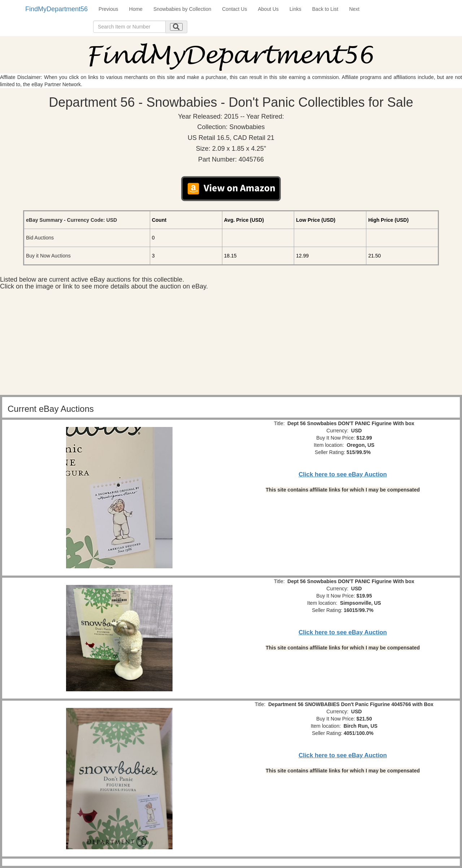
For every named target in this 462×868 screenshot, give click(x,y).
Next (354, 9)
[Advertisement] (231, 344)
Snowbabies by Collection (182, 9)
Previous (108, 9)
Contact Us (234, 9)
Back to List (325, 9)
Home (136, 9)
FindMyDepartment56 (56, 9)
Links (295, 9)
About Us (268, 9)
